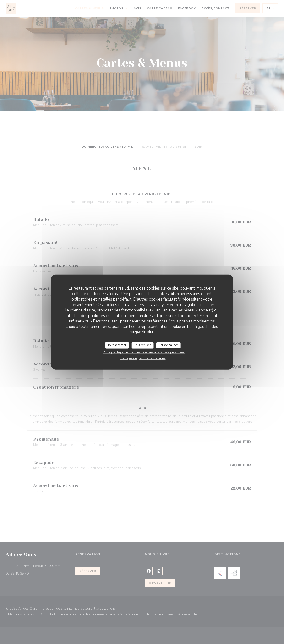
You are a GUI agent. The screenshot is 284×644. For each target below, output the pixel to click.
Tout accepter (117, 345)
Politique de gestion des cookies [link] (143, 358)
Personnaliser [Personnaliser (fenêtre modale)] (168, 345)
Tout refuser (142, 345)
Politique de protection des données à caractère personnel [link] (144, 352)
